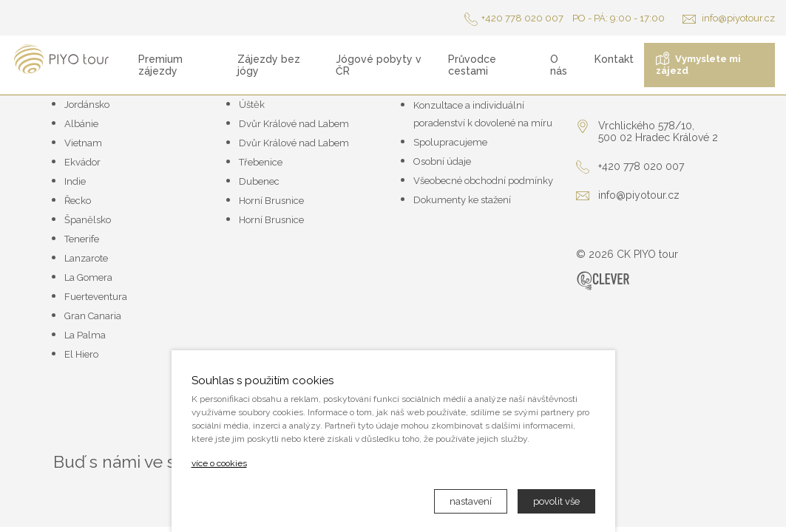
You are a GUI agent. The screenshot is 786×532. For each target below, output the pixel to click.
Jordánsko (87, 105)
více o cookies (219, 463)
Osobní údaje (442, 161)
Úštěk (252, 105)
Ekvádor (82, 162)
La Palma (85, 335)
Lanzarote (86, 258)
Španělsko (88, 220)
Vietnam (83, 143)
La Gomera (88, 277)
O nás (559, 65)
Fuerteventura (96, 297)
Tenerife (82, 239)
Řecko (78, 201)
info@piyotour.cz (729, 18)
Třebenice (261, 162)
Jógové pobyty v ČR (379, 65)
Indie (75, 181)
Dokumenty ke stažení (462, 200)
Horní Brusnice (271, 201)
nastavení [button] (471, 501)
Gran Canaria (93, 316)
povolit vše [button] (556, 501)
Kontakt (614, 59)
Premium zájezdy (160, 65)
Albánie (81, 124)
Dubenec (259, 181)
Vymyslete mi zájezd (698, 64)
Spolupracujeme (450, 142)
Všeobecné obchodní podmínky (483, 181)
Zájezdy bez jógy (269, 65)
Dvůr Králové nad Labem (294, 124)
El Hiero (81, 354)
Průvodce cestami (472, 65)
